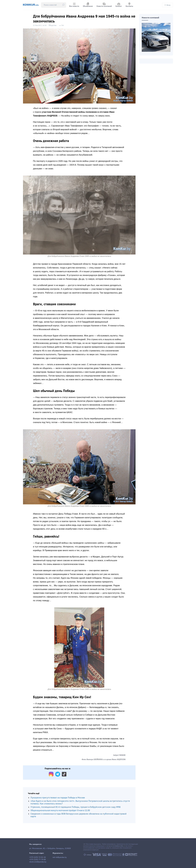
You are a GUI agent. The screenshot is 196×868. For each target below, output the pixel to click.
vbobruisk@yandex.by (38, 862)
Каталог (119, 5)
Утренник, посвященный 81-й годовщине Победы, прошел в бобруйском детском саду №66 (75, 807)
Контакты (129, 5)
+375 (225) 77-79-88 (37, 860)
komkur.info (119, 846)
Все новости (74, 5)
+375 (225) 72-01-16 (37, 857)
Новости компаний (104, 5)
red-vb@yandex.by (60, 857)
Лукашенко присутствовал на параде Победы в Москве (58, 798)
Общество (53, 25)
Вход (167, 5)
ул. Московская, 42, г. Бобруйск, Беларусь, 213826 (50, 848)
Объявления (88, 5)
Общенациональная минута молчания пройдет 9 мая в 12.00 (60, 810)
